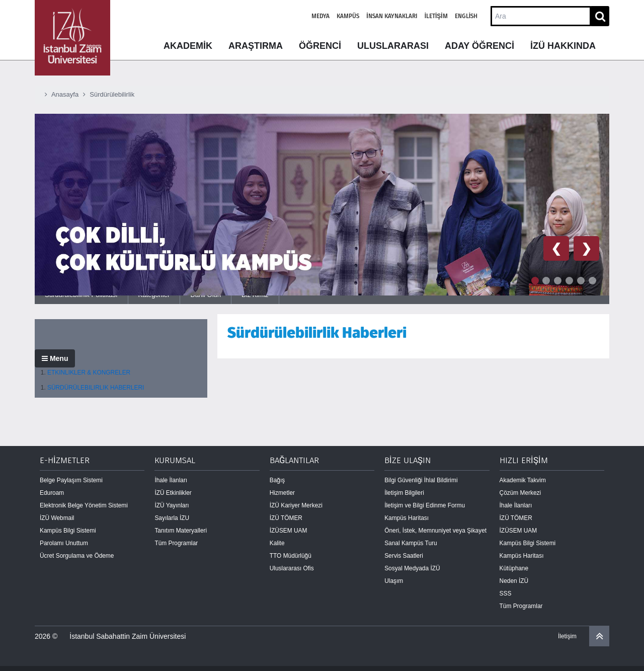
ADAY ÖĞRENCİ (479, 46)
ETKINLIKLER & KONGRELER (89, 372)
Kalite (277, 543)
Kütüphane (514, 568)
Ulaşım (394, 581)
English (466, 16)
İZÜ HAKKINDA (563, 46)
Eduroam (52, 493)
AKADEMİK (188, 46)
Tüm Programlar (176, 543)
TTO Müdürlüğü (291, 556)
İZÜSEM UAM (289, 531)
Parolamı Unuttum (64, 543)
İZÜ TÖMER (286, 518)
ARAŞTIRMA (256, 46)
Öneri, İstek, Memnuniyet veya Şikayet (435, 531)
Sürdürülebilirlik (112, 94)
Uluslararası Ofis (292, 568)
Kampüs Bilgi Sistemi (68, 531)
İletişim (436, 16)
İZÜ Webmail (57, 518)
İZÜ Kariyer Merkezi (296, 505)
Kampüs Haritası (407, 518)
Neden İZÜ (514, 581)
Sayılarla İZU (172, 518)
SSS (506, 593)
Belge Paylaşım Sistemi (71, 480)
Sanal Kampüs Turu (411, 543)
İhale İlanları (171, 480)
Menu (55, 358)
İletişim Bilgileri (404, 493)
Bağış (277, 480)
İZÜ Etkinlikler (173, 493)
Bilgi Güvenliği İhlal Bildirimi (421, 480)
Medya (320, 16)
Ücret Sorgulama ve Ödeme (77, 556)
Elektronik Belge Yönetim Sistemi (84, 505)
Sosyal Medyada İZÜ (412, 568)
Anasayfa (65, 94)
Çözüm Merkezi (520, 493)
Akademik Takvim (523, 480)
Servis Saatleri (404, 556)
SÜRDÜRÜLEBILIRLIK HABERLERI (96, 388)
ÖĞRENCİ (320, 46)
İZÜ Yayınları (172, 505)
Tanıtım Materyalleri (181, 531)
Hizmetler (282, 493)
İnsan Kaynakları (392, 16)
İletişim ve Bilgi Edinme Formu (425, 505)
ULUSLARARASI (393, 46)
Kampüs (348, 16)
